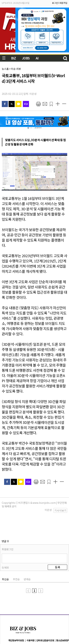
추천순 (16, 561)
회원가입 (63, 3)
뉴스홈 (5, 69)
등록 (58, 549)
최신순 (5, 561)
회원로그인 (8, 531)
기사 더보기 (60, 510)
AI (37, 58)
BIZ (13, 58)
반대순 (27, 561)
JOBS (26, 58)
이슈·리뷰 (16, 69)
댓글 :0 (5, 523)
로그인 (55, 3)
